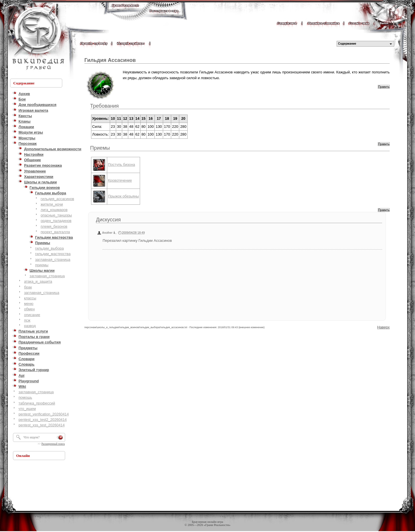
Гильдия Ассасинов (110, 60)
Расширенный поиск (53, 444)
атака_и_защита (38, 281)
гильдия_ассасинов (57, 199)
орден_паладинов (56, 221)
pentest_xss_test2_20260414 (43, 420)
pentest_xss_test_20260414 (41, 425)
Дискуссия (108, 220)
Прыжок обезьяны (123, 196)
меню (29, 304)
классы (30, 298)
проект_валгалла (55, 232)
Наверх (384, 327)
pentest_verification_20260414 (44, 414)
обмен (29, 309)
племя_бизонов (54, 226)
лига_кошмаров (54, 210)
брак (28, 287)
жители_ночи (52, 204)
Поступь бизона (122, 165)
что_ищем (27, 409)
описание (32, 315)
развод (30, 326)
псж (27, 320)
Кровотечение (120, 180)
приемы (42, 265)
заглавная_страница (53, 260)
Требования (104, 106)
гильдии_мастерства (53, 254)
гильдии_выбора (50, 248)
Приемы (100, 148)
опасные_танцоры (56, 215)
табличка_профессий (37, 403)
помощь (25, 397)
